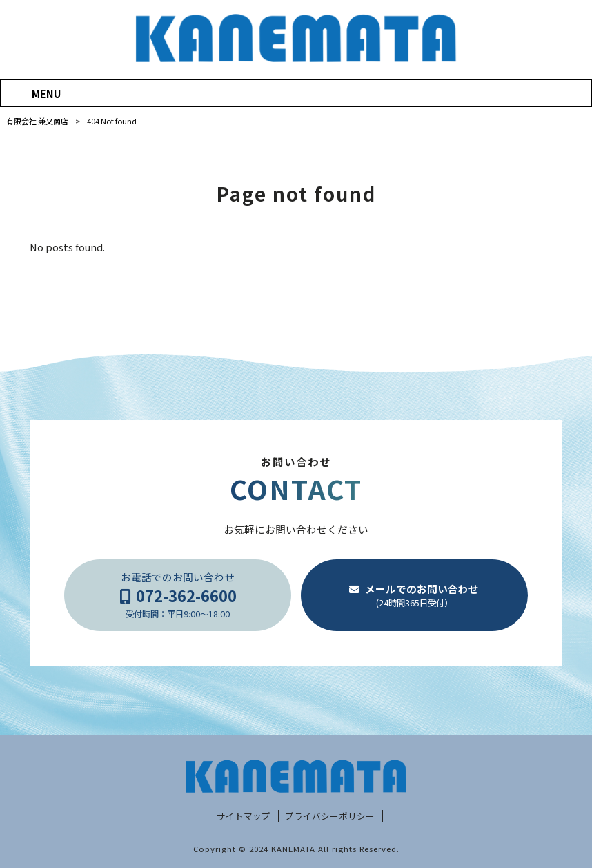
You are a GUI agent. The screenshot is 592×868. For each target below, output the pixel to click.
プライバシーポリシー (330, 816)
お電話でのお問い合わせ (178, 595)
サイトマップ (244, 816)
